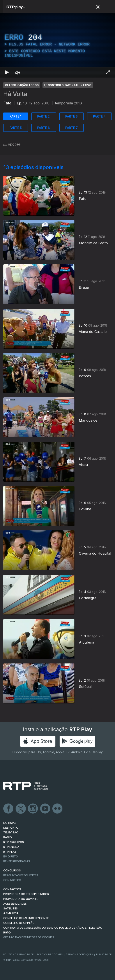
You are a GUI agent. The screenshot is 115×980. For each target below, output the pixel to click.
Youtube (45, 809)
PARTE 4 (99, 116)
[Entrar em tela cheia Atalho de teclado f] (108, 72)
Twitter (21, 809)
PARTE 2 (43, 116)
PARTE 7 (72, 128)
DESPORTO (11, 828)
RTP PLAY (10, 852)
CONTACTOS (12, 889)
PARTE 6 (43, 128)
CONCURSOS (12, 870)
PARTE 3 (72, 116)
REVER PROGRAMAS (17, 861)
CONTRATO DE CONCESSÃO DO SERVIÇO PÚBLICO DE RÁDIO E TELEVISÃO (53, 928)
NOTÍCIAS (10, 823)
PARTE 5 (16, 128)
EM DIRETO (11, 856)
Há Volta (15, 94)
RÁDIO (8, 837)
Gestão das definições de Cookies (29, 937)
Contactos (12, 880)
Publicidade (104, 954)
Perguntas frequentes (21, 875)
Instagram (33, 809)
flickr (58, 809)
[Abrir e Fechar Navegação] (109, 7)
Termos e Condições (79, 954)
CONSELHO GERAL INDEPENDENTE (26, 918)
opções (12, 144)
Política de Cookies (50, 954)
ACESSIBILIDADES (15, 904)
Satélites (11, 908)
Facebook (9, 809)
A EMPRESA (11, 913)
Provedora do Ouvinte (21, 899)
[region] (57, 45)
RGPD (7, 932)
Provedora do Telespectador (26, 894)
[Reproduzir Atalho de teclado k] (7, 72)
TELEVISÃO (11, 832)
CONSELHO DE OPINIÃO (19, 923)
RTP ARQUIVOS (14, 842)
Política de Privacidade (18, 954)
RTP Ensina (11, 847)
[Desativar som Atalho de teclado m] (18, 72)
